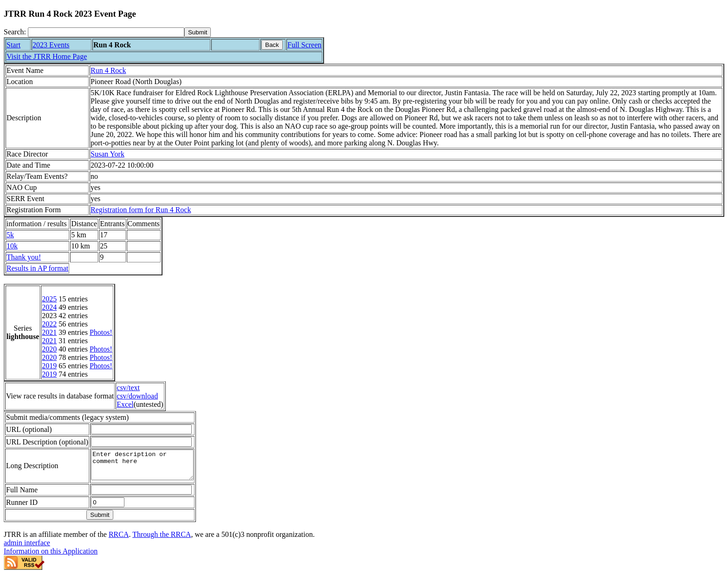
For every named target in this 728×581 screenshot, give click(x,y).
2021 (49, 332)
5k (10, 235)
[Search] (106, 32)
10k (12, 246)
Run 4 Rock (108, 70)
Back (272, 45)
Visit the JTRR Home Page (47, 56)
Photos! (101, 332)
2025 (49, 299)
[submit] (198, 32)
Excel (125, 404)
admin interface (27, 548)
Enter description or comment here (148, 468)
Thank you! (24, 257)
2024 (49, 307)
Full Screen (304, 45)
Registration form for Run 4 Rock (141, 210)
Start (13, 45)
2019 (49, 366)
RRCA (119, 540)
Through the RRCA (162, 540)
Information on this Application (51, 557)
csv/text (128, 388)
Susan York (107, 154)
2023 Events (51, 45)
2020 (49, 349)
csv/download (137, 396)
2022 (49, 324)
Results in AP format (37, 268)
